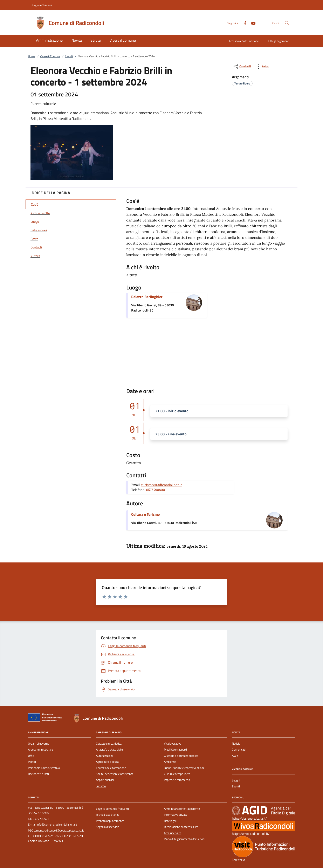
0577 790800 (156, 490)
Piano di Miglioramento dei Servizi (184, 839)
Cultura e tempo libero (177, 774)
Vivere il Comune (50, 56)
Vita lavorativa (173, 744)
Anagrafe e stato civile (109, 750)
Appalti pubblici (105, 780)
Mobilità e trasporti (175, 750)
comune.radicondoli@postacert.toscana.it (59, 831)
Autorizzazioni (104, 756)
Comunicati (239, 750)
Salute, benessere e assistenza (115, 774)
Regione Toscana (42, 5)
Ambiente (170, 762)
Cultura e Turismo (146, 514)
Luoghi (236, 780)
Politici (32, 762)
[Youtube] (252, 23)
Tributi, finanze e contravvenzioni (184, 768)
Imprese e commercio (177, 780)
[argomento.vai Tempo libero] (242, 83)
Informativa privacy (176, 815)
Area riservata (173, 833)
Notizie (236, 744)
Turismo (101, 786)
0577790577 (41, 819)
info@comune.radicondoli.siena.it (57, 825)
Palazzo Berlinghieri (147, 297)
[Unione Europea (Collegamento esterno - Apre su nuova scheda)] (46, 718)
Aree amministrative (40, 750)
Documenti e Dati (38, 774)
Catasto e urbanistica (109, 744)
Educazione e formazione (111, 768)
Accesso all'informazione (244, 41)
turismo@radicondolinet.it (162, 485)
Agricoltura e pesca (107, 762)
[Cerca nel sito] (287, 23)
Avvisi (236, 756)
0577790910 (41, 813)
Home (32, 56)
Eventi (69, 56)
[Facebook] (243, 23)
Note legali (170, 821)
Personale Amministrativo (44, 768)
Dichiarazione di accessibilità (181, 827)
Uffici (31, 756)
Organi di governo (39, 744)
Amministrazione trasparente (182, 809)
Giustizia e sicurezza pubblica (181, 756)
